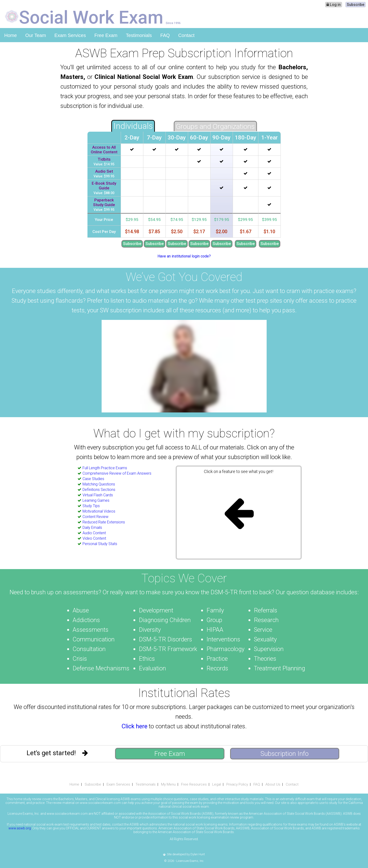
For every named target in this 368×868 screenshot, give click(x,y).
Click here (134, 726)
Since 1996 (173, 23)
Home (10, 35)
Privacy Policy (237, 784)
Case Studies (93, 479)
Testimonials (139, 35)
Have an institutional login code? (184, 256)
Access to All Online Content (104, 150)
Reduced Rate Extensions (104, 522)
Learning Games (96, 500)
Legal (217, 784)
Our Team (35, 35)
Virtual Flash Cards (98, 495)
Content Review (95, 517)
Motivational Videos (99, 511)
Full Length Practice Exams (105, 468)
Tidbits (104, 159)
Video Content (94, 538)
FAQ (165, 35)
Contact (186, 35)
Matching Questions (99, 484)
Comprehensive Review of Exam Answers (117, 473)
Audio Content (94, 533)
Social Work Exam (91, 17)
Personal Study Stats (100, 544)
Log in (334, 5)
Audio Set (104, 171)
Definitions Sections (99, 490)
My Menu (168, 784)
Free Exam (106, 35)
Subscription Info (285, 754)
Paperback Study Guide (104, 202)
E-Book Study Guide (104, 186)
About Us (273, 784)
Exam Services (70, 35)
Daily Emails (92, 528)
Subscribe (356, 5)
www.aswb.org (20, 828)
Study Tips (91, 506)
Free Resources (194, 784)
